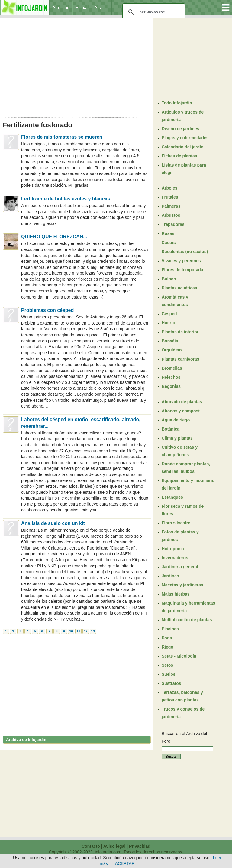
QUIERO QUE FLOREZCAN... (54, 237)
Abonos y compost (181, 411)
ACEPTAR (125, 863)
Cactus (169, 243)
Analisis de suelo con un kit (53, 523)
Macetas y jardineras (182, 585)
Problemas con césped (47, 310)
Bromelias (172, 368)
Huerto (168, 323)
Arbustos (171, 215)
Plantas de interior (180, 332)
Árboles (169, 188)
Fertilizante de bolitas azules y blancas (66, 199)
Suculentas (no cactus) (185, 252)
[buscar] (153, 12)
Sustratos (171, 683)
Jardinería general (180, 567)
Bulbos (169, 279)
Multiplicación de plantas (187, 620)
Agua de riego (176, 420)
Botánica (171, 429)
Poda (167, 638)
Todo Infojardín (177, 103)
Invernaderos (175, 558)
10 (71, 631)
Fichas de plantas (179, 156)
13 (93, 631)
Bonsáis (170, 341)
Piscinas (170, 629)
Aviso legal (114, 846)
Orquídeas (172, 350)
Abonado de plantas (182, 402)
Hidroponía (173, 549)
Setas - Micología (179, 656)
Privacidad (140, 846)
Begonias (171, 386)
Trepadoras (173, 224)
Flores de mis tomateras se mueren (62, 137)
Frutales (170, 197)
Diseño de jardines (180, 129)
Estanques (172, 497)
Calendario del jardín (182, 147)
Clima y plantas (177, 438)
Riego (168, 647)
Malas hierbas (176, 594)
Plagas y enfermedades (185, 138)
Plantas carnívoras (180, 359)
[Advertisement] (77, 66)
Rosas (168, 233)
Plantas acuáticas (179, 288)
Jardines (170, 576)
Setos (167, 665)
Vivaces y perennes (181, 261)
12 (85, 631)
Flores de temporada (182, 270)
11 (78, 631)
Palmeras (171, 206)
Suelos (169, 674)
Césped (169, 314)
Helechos (171, 377)
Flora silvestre (176, 523)
